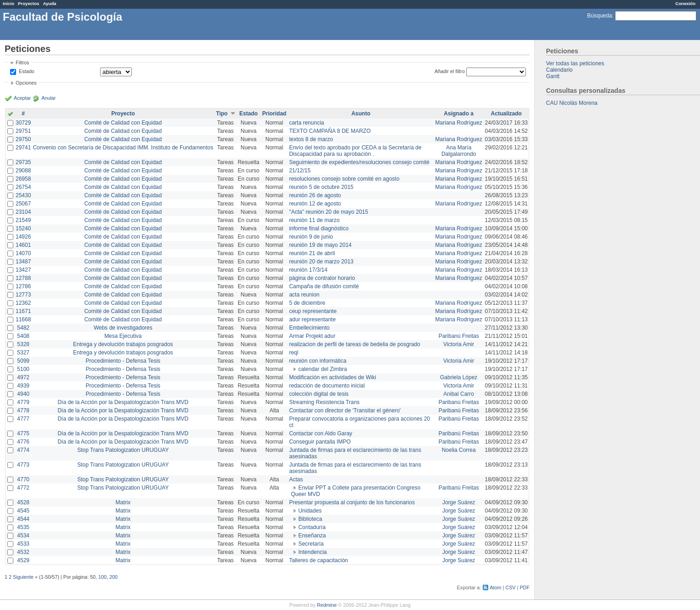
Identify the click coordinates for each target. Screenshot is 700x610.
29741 (23, 148)
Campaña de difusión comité (324, 286)
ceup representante (313, 311)
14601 (23, 245)
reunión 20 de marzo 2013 (321, 262)
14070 (23, 253)
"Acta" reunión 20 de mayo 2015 (328, 212)
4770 (23, 479)
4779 (23, 402)
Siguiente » (25, 577)
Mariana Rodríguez (459, 123)
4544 (23, 519)
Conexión (685, 3)
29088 (23, 171)
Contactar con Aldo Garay (320, 433)
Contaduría (312, 527)
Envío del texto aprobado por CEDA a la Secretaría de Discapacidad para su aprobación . (355, 151)
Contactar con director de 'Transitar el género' (345, 410)
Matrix (123, 502)
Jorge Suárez (459, 502)
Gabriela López (459, 377)
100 (102, 577)
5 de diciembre (307, 303)
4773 (23, 465)
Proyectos (28, 3)
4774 (23, 450)
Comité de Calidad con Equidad (123, 123)
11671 (23, 311)
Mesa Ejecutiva (123, 336)
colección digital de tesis (319, 394)
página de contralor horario (322, 278)
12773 (23, 295)
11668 (23, 319)
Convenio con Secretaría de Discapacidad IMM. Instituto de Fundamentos (123, 148)
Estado (27, 71)
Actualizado (506, 114)
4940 (23, 394)
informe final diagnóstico (319, 228)
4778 (23, 410)
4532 (23, 552)
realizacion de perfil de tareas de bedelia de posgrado (355, 344)
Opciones (26, 83)
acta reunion (304, 295)
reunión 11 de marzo (314, 220)
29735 (23, 162)
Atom (495, 587)
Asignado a (459, 114)
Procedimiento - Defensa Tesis (123, 361)
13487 (23, 262)
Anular (48, 98)
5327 (23, 353)
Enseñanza (312, 536)
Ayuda (49, 3)
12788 (23, 278)
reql (294, 353)
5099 (23, 361)
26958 (23, 179)
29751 (23, 131)
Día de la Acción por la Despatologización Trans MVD (123, 402)
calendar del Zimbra (322, 369)
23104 (23, 212)
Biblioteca (310, 519)
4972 (23, 377)
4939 (23, 386)
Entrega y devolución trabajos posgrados (123, 344)
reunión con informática (318, 361)
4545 (23, 511)
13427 (23, 270)
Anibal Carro (459, 394)
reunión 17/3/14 (308, 270)
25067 (23, 204)
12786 (23, 286)
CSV (510, 587)
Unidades (310, 511)
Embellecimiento (309, 328)
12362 (23, 303)
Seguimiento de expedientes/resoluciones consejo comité (359, 162)
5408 (23, 336)
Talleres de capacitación (318, 560)
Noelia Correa (459, 450)
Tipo (222, 114)
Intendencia (312, 552)
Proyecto (123, 114)
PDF (525, 587)
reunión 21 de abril (312, 253)
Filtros (22, 63)
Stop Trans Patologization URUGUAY (123, 450)
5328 (23, 344)
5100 (23, 369)
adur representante (312, 319)
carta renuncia (306, 123)
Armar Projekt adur (312, 336)
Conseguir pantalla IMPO (320, 442)
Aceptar (22, 98)
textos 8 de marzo (311, 139)
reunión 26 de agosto (315, 195)
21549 (23, 220)
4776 (23, 442)
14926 (23, 237)
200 (113, 577)
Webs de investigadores (123, 328)
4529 (23, 560)
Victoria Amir (459, 344)
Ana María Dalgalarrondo (459, 151)
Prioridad (274, 114)
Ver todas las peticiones (575, 63)
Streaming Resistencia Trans (324, 402)
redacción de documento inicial (327, 386)
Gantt (553, 76)
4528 (23, 502)
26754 (23, 187)
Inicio (8, 3)
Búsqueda (599, 16)
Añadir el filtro (450, 71)
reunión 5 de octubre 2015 (321, 187)
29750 (23, 139)
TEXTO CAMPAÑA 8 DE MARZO (330, 131)
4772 (23, 488)
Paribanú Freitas (459, 336)
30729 (23, 123)
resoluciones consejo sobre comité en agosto (344, 179)
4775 (23, 433)
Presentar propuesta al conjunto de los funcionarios (352, 502)
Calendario (559, 70)
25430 (23, 195)
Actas (296, 479)
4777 (23, 419)
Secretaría (311, 544)
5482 (23, 328)
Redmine (327, 605)
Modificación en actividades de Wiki (332, 377)
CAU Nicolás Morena (572, 103)
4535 (23, 527)
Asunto (361, 114)
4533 (23, 544)
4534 (23, 536)
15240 (23, 228)
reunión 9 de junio (311, 237)
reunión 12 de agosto (315, 204)
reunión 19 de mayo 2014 (320, 245)
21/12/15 (300, 171)
